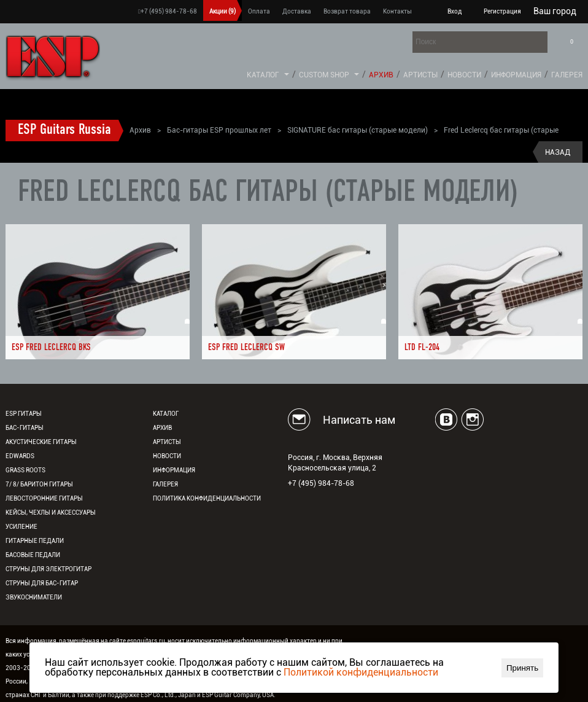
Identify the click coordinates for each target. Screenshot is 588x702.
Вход (455, 11)
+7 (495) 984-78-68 (168, 11)
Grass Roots (25, 470)
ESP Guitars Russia (64, 130)
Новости (464, 75)
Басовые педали (33, 555)
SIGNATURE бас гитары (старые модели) (358, 130)
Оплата (259, 11)
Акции (222, 11)
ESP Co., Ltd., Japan (168, 695)
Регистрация (502, 11)
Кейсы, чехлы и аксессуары (51, 513)
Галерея (567, 75)
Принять (522, 668)
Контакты (397, 11)
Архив (381, 75)
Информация (516, 75)
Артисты (420, 75)
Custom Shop (324, 75)
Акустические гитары (41, 442)
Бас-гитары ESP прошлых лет (219, 130)
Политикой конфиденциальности (361, 672)
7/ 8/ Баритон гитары (39, 484)
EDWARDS (20, 456)
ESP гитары (24, 414)
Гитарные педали (35, 541)
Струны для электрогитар (48, 569)
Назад (558, 152)
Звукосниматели (34, 597)
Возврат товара (347, 11)
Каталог (263, 75)
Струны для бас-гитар (42, 583)
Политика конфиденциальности (207, 498)
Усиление (21, 527)
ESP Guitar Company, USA (238, 695)
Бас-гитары (25, 428)
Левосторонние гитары (44, 498)
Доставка (297, 11)
